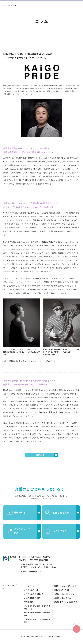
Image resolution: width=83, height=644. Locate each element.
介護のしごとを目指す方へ (35, 594)
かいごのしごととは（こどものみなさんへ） (37, 607)
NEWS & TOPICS (62, 590)
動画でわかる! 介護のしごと (66, 586)
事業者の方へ (29, 602)
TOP (5, 5)
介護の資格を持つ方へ (33, 598)
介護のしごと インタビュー (65, 594)
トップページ (29, 586)
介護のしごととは (31, 590)
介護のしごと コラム (63, 598)
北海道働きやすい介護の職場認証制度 (37, 621)
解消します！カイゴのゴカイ (66, 602)
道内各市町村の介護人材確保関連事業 (37, 614)
